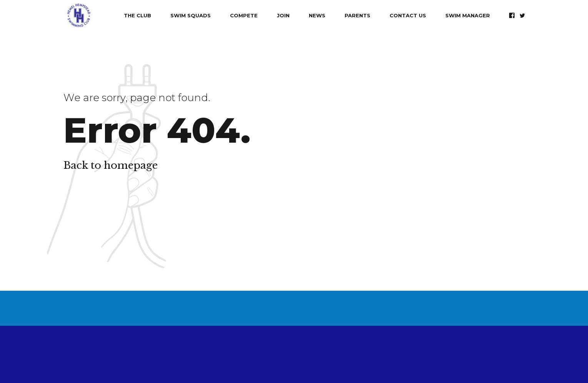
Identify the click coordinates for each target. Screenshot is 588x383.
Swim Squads (191, 15)
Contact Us (408, 15)
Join (283, 15)
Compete (244, 15)
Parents (357, 15)
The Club (137, 15)
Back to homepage (111, 165)
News (317, 15)
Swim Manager (468, 15)
